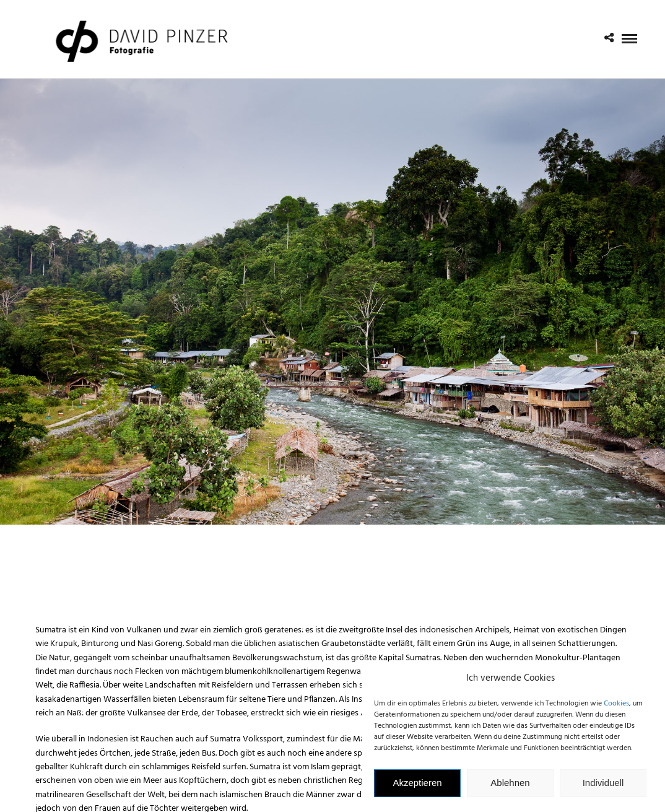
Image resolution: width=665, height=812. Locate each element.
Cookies (616, 710)
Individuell (603, 789)
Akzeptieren (417, 789)
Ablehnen (510, 789)
